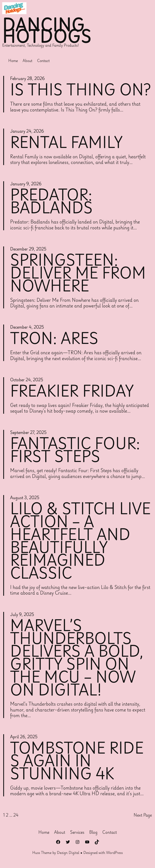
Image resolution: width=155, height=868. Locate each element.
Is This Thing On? (81, 89)
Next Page (143, 817)
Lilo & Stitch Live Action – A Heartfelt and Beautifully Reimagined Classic (70, 542)
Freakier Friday (72, 391)
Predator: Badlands (52, 201)
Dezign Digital (68, 855)
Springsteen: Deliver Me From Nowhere (79, 273)
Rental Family (67, 142)
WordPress (114, 855)
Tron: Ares (54, 338)
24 (16, 817)
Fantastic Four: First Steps (76, 450)
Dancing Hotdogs (47, 30)
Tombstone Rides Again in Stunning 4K (77, 763)
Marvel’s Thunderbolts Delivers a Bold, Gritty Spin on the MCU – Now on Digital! (77, 659)
